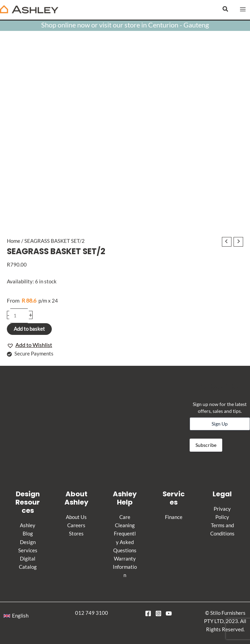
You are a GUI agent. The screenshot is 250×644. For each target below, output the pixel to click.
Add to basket (29, 329)
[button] (226, 9)
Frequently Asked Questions (125, 542)
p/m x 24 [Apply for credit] (32, 300)
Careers (76, 525)
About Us (76, 517)
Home (14, 241)
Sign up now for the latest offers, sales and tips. (220, 408)
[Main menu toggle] (243, 9)
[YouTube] (169, 613)
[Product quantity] (19, 316)
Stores (76, 534)
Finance (174, 517)
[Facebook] (148, 613)
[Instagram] (158, 613)
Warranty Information (125, 567)
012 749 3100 (92, 613)
